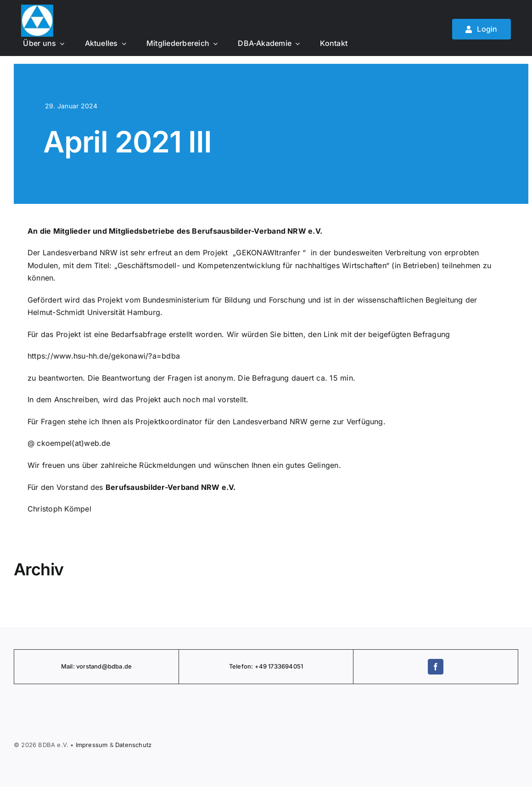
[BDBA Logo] (37, 8)
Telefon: (242, 666)
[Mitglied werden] (482, 29)
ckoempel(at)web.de (73, 443)
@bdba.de (117, 666)
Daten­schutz (133, 745)
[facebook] (436, 667)
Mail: (69, 666)
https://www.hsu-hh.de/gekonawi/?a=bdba (104, 356)
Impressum (92, 745)
